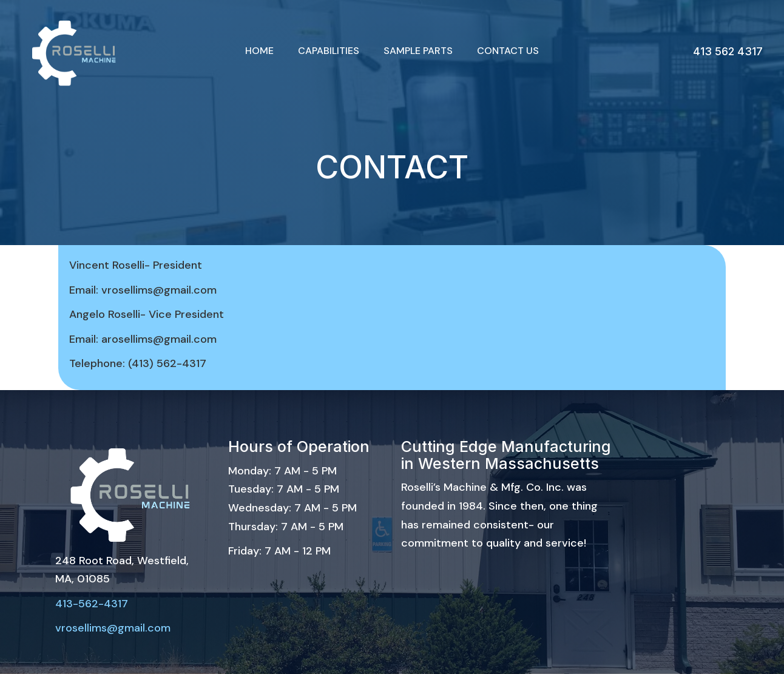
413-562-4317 (92, 604)
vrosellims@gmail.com (113, 628)
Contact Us (508, 51)
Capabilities (329, 51)
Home (259, 51)
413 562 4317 (728, 51)
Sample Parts (418, 51)
